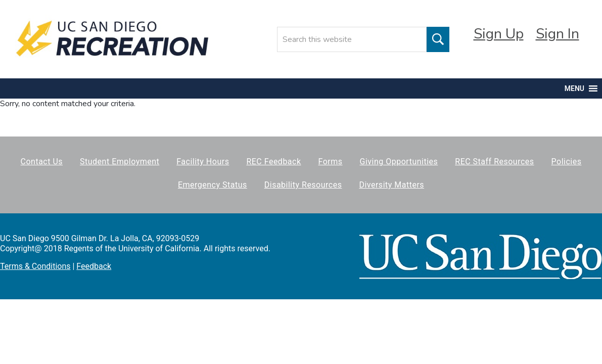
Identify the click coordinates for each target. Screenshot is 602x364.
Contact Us (42, 162)
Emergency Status (213, 185)
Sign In (558, 34)
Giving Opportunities (399, 162)
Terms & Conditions (35, 266)
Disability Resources (303, 185)
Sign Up (499, 34)
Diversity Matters (391, 185)
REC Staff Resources (494, 162)
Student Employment (120, 162)
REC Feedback (273, 162)
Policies (567, 162)
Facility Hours (203, 162)
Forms (331, 162)
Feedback (94, 266)
